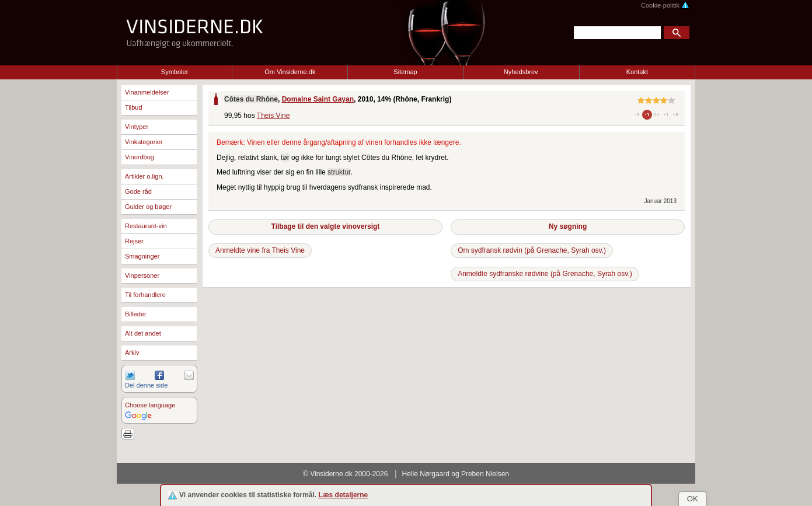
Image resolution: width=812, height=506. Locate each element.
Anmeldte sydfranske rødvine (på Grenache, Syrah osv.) (545, 274)
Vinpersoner (142, 275)
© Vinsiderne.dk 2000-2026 (345, 474)
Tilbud (134, 107)
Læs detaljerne (344, 495)
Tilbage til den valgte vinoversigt (326, 226)
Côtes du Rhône (251, 99)
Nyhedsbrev (521, 72)
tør (285, 158)
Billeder (136, 314)
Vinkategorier (144, 142)
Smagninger (142, 256)
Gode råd (138, 191)
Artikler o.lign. (144, 176)
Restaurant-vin (146, 226)
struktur (339, 172)
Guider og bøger (148, 207)
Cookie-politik (665, 5)
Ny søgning (568, 226)
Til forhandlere (145, 295)
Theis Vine (273, 116)
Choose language (150, 405)
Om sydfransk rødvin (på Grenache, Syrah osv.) (532, 250)
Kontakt (637, 72)
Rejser (134, 241)
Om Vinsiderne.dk (290, 72)
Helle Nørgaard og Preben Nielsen (456, 474)
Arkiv (132, 353)
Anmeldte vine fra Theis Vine (260, 250)
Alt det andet (143, 333)
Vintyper (137, 127)
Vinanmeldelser (147, 92)
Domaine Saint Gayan (318, 99)
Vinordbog (140, 157)
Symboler (175, 72)
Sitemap (405, 72)
